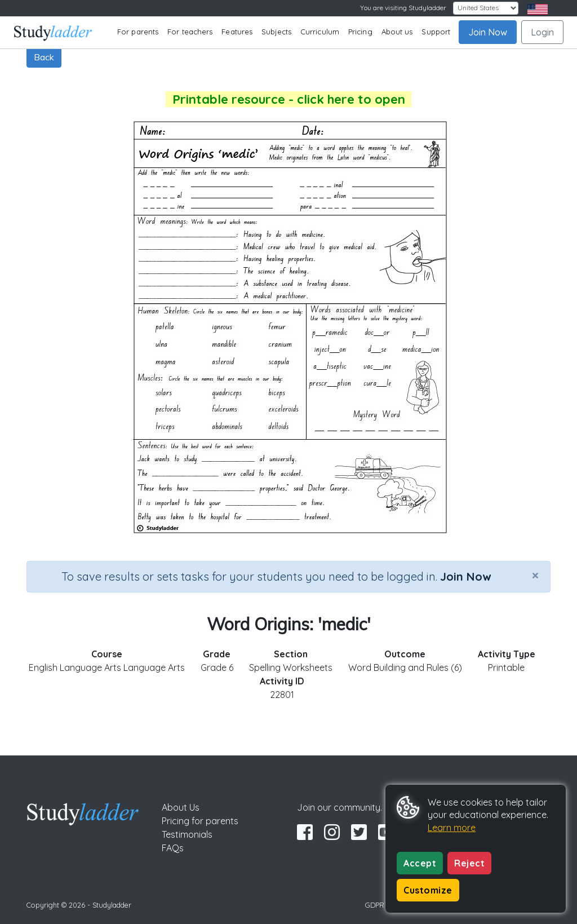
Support (436, 32)
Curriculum (320, 32)
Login (542, 32)
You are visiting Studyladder (403, 8)
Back (44, 57)
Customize (428, 890)
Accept (420, 863)
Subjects (276, 32)
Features (237, 32)
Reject (469, 863)
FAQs (173, 848)
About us (397, 32)
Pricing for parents (200, 821)
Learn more (452, 828)
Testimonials (187, 834)
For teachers (190, 32)
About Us (181, 807)
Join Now (488, 32)
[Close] (535, 575)
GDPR (375, 905)
